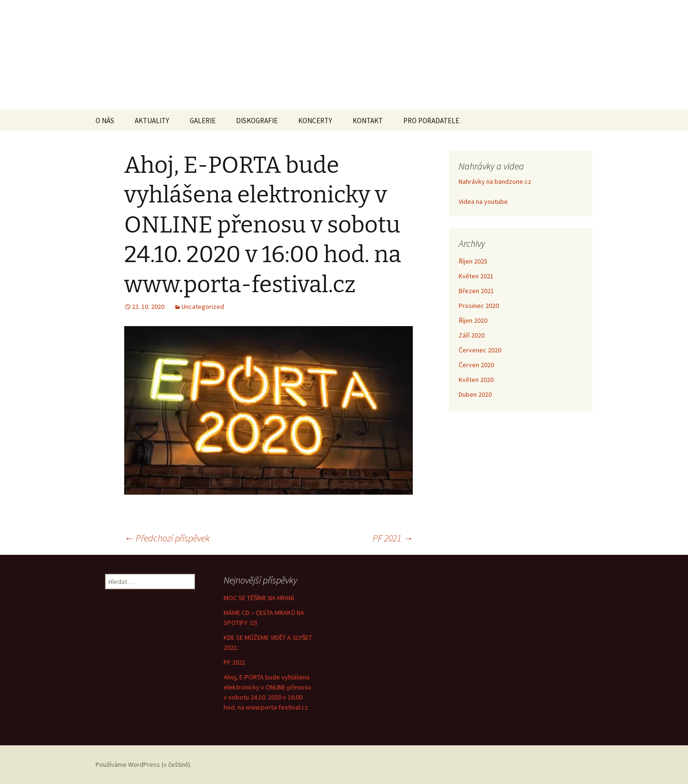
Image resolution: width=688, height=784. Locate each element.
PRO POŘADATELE (431, 121)
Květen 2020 (476, 380)
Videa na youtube (483, 201)
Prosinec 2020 (479, 306)
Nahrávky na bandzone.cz (495, 181)
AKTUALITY (152, 121)
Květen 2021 (476, 276)
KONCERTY (315, 121)
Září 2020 (472, 335)
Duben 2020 (475, 394)
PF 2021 (393, 538)
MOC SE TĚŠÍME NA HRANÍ (259, 598)
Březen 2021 (476, 291)
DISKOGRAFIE (257, 121)
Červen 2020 (476, 365)
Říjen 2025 (473, 261)
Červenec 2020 (480, 350)
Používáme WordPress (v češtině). (144, 764)
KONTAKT (368, 121)
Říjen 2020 (473, 320)
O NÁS (105, 121)
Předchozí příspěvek (167, 538)
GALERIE (203, 121)
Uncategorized (203, 307)
